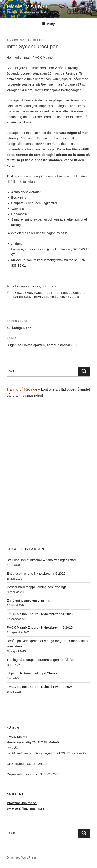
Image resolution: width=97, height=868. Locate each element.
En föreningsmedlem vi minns (28, 600)
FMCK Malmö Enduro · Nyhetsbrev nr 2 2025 (40, 687)
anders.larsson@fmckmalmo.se (48, 249)
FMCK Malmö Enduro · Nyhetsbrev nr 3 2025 (40, 627)
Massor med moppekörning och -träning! (36, 587)
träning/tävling (65, 297)
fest (48, 293)
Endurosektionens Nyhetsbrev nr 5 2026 (36, 573)
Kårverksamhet (27, 286)
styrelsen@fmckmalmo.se (26, 808)
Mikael (39, 40)
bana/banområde (28, 293)
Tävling (49, 286)
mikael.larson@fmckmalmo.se (56, 260)
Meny (48, 24)
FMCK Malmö (27, 7)
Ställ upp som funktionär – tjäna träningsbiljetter (41, 560)
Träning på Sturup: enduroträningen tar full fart (40, 660)
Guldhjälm (22, 297)
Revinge (41, 297)
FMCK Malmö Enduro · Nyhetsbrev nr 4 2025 (40, 614)
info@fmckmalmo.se (22, 803)
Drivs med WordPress (22, 857)
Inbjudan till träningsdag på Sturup (32, 673)
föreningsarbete (70, 293)
